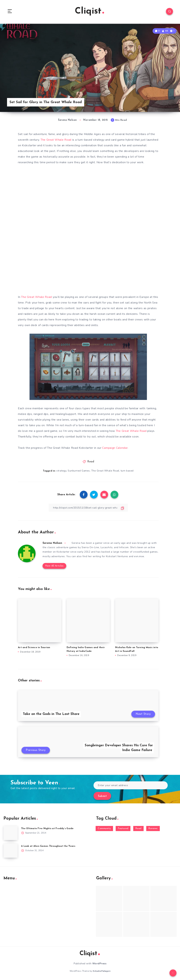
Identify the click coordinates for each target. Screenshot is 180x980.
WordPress (99, 964)
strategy (61, 471)
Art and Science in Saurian (34, 647)
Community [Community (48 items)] (104, 829)
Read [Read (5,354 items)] (138, 829)
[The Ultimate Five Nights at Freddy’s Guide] (11, 833)
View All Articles (54, 566)
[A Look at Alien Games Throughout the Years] (11, 851)
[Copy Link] (88, 508)
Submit (102, 796)
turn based (127, 471)
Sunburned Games (79, 471)
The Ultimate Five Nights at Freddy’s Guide (47, 829)
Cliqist (89, 11)
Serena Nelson (52, 543)
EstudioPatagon (102, 971)
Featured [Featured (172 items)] (123, 829)
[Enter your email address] (131, 785)
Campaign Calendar (115, 448)
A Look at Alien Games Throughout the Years (48, 846)
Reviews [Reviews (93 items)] (153, 829)
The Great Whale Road (56, 140)
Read (91, 462)
